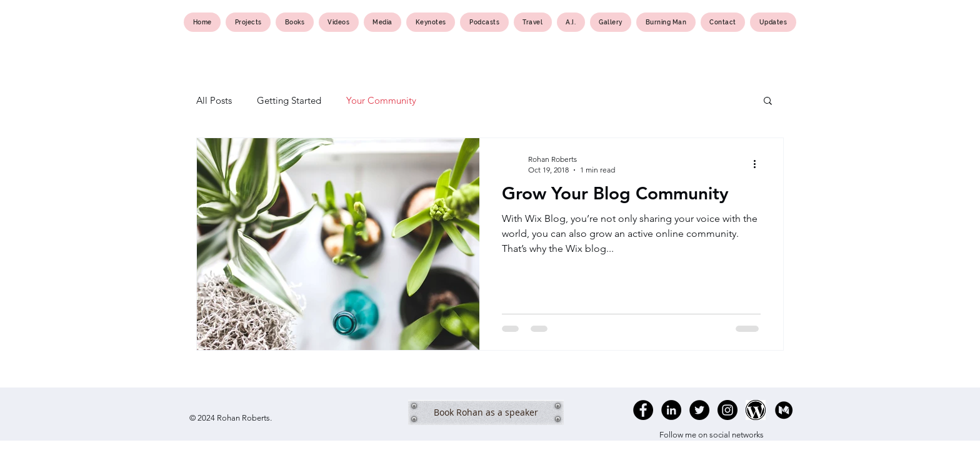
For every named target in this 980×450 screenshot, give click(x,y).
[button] (768, 102)
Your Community (381, 100)
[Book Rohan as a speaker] (486, 412)
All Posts (214, 100)
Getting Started (289, 100)
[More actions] (759, 164)
